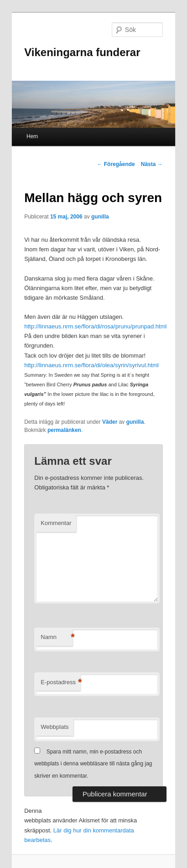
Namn (57, 637)
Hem (32, 136)
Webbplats (55, 727)
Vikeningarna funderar (82, 52)
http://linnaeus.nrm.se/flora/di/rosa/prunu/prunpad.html (95, 326)
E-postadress (60, 683)
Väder (110, 422)
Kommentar (56, 523)
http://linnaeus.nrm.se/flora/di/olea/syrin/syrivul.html (91, 365)
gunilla (100, 217)
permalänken (64, 430)
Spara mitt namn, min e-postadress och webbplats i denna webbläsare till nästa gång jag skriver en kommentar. (93, 764)
